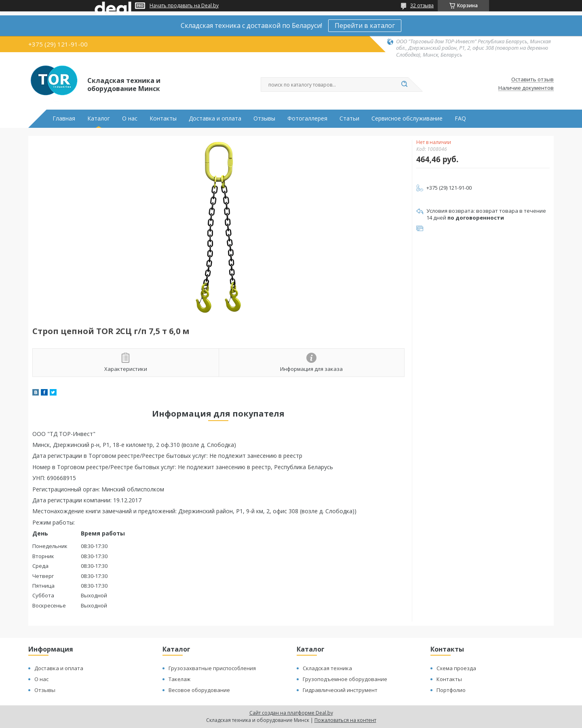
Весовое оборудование (199, 690)
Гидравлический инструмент (340, 690)
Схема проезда (456, 668)
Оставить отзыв (532, 80)
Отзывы (264, 119)
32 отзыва (422, 5)
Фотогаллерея (307, 119)
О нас (130, 119)
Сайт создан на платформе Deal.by (291, 713)
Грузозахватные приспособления (212, 668)
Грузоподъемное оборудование (345, 679)
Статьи (349, 119)
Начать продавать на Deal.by (184, 6)
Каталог (99, 119)
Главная (64, 119)
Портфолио (451, 690)
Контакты (163, 119)
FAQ (460, 119)
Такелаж (179, 679)
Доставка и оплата (215, 119)
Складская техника (327, 668)
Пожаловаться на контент (345, 720)
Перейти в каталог (365, 25)
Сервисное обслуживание (407, 119)
